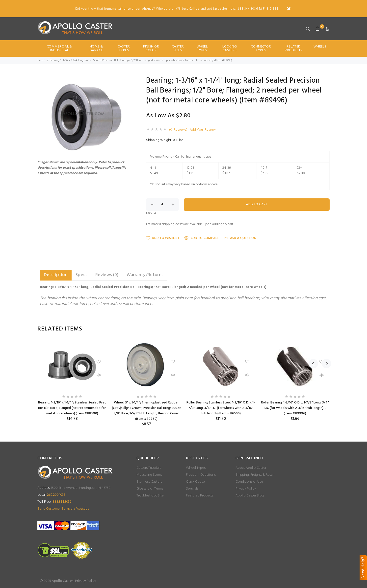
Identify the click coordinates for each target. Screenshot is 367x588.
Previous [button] (313, 329)
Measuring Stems (149, 475)
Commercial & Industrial (60, 48)
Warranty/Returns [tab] (145, 275)
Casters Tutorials (149, 468)
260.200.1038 (52, 495)
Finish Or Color (151, 48)
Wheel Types (202, 48)
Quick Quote (195, 482)
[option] (72, 381)
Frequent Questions (201, 475)
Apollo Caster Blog (250, 496)
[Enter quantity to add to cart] (162, 205)
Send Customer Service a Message (63, 509)
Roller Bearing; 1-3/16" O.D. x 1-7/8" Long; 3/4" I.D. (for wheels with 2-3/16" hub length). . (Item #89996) (295, 408)
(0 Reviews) (178, 130)
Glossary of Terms (150, 489)
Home (41, 60)
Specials (192, 489)
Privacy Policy (246, 489)
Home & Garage (96, 48)
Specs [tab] (81, 275)
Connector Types (261, 48)
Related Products (293, 48)
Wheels (320, 47)
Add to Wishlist (163, 238)
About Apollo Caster (251, 468)
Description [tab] (56, 275)
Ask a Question (240, 238)
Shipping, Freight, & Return (256, 475)
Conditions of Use (249, 482)
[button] (127, 81)
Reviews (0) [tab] (107, 275)
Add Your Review (203, 130)
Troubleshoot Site (150, 496)
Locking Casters (230, 48)
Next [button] (325, 329)
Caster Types (124, 48)
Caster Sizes (178, 48)
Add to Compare (202, 238)
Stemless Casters (149, 482)
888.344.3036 (54, 502)
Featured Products (200, 496)
